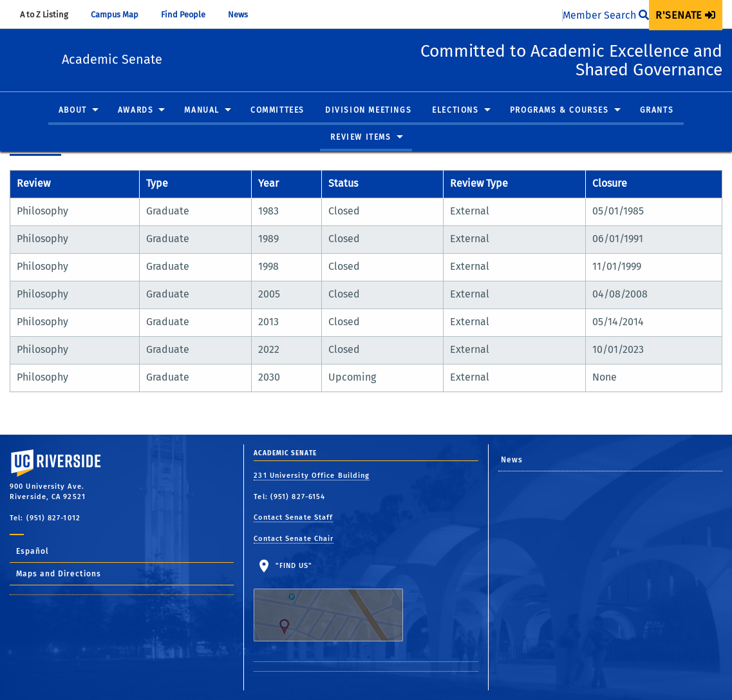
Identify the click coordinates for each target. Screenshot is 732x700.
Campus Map (121, 14)
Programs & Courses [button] (559, 111)
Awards (136, 111)
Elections (455, 111)
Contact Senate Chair (294, 539)
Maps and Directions (59, 574)
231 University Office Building (312, 476)
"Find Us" (336, 601)
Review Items (361, 137)
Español (33, 551)
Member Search (606, 15)
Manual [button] (202, 111)
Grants (657, 111)
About (73, 111)
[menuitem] (686, 15)
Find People (189, 14)
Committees (277, 111)
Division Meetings (368, 111)
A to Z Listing (50, 14)
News (244, 14)
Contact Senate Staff (293, 517)
